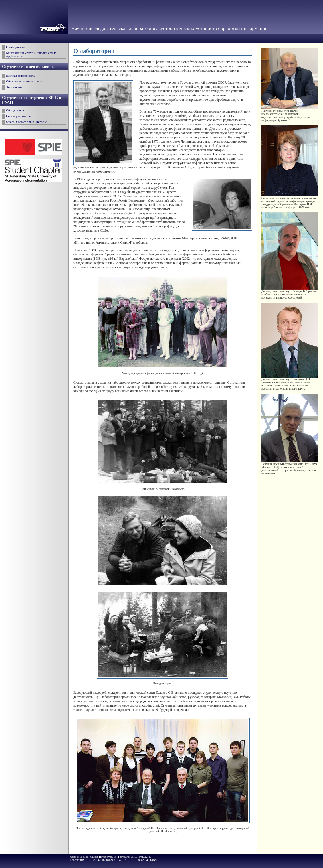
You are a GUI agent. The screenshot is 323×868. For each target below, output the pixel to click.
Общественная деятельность (24, 81)
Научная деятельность (20, 76)
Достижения (14, 87)
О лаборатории (16, 47)
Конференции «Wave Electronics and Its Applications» (31, 54)
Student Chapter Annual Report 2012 (29, 122)
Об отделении (15, 110)
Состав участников (18, 116)
